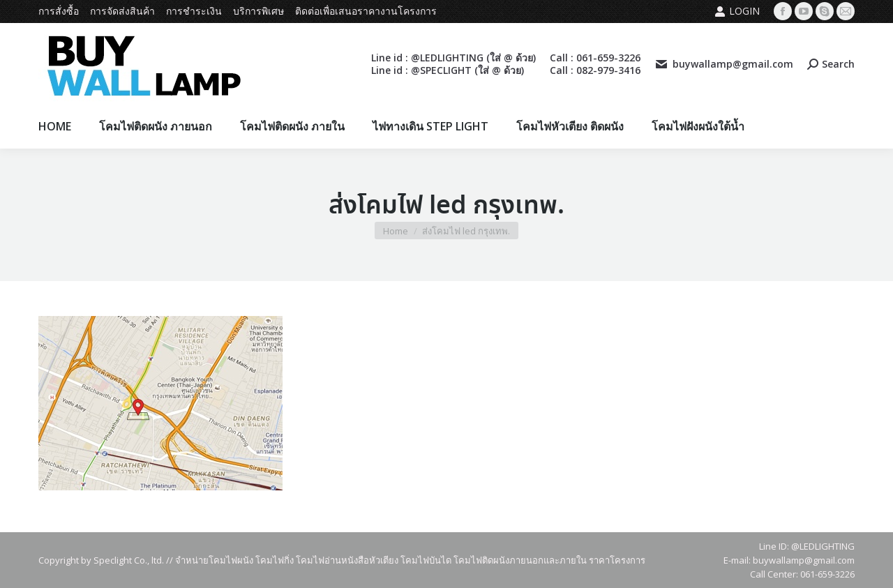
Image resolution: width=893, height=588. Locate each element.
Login (737, 11)
